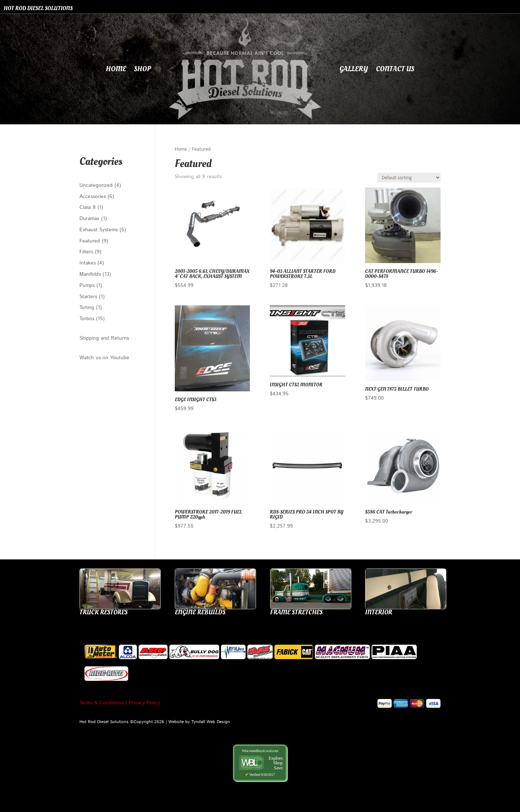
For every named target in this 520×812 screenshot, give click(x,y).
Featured (91, 241)
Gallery (354, 69)
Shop (142, 69)
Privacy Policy (144, 703)
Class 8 (88, 207)
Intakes (88, 263)
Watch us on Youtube (104, 358)
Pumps (88, 285)
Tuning (88, 308)
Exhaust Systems (99, 230)
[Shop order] (409, 178)
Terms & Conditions (101, 703)
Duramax (90, 219)
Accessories (94, 197)
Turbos (88, 319)
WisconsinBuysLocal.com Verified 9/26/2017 (260, 763)
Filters (87, 252)
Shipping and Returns (104, 338)
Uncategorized (97, 185)
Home (116, 69)
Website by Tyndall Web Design (199, 722)
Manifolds (91, 274)
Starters (89, 297)
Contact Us (395, 69)
